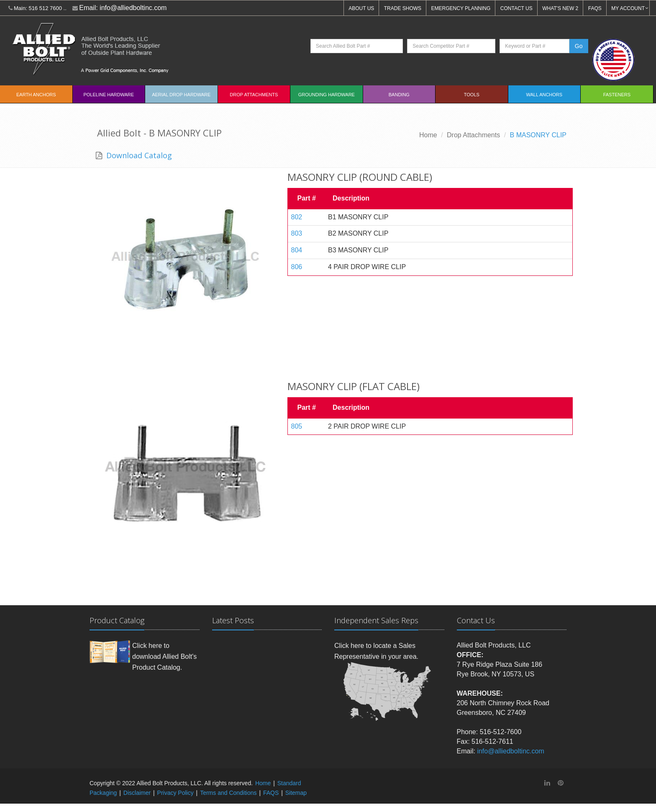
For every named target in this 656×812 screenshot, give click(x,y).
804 (297, 250)
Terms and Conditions (228, 793)
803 (297, 233)
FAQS (595, 8)
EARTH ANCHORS (36, 95)
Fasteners (617, 95)
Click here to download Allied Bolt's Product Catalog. (164, 656)
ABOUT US (361, 8)
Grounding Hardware (327, 95)
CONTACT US (516, 8)
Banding (399, 95)
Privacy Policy (176, 793)
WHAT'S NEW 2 (560, 8)
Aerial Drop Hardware (181, 95)
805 (297, 426)
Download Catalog (138, 155)
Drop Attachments (254, 95)
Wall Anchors (545, 95)
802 (297, 217)
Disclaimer (137, 793)
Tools (472, 95)
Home (428, 135)
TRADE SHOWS (403, 8)
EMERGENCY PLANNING (461, 8)
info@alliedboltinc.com (133, 8)
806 (297, 267)
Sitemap (296, 793)
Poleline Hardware (109, 95)
